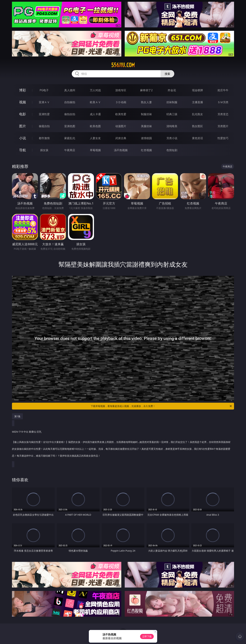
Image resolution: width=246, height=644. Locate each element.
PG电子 (44, 90)
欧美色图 (95, 126)
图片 (23, 126)
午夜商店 (70, 150)
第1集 (17, 416)
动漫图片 (121, 126)
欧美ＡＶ (95, 102)
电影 (23, 114)
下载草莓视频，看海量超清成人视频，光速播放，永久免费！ (162, 406)
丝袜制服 (172, 102)
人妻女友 (95, 138)
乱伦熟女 (197, 114)
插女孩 (44, 150)
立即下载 (147, 636)
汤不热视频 (121, 150)
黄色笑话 (197, 138)
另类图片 (223, 126)
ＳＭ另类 (223, 102)
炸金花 (172, 90)
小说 (23, 138)
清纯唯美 (172, 126)
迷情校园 (146, 138)
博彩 (23, 90)
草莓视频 (95, 150)
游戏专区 (121, 90)
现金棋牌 (197, 90)
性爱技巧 (223, 138)
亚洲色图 (70, 126)
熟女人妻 (146, 102)
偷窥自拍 (44, 126)
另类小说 (172, 138)
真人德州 (70, 90)
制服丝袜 (146, 114)
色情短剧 (172, 150)
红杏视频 (146, 150)
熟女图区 (197, 126)
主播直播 (197, 102)
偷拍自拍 (70, 114)
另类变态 (223, 114)
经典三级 (172, 114)
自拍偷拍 (70, 102)
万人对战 (95, 90)
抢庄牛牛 (223, 90)
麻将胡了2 (146, 90)
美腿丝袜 (146, 126)
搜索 (167, 74)
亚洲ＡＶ (44, 102)
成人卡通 (95, 114)
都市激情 (44, 138)
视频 (23, 102)
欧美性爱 (121, 114)
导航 (23, 150)
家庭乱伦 (70, 138)
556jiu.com (123, 65)
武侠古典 (121, 138)
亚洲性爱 (44, 114)
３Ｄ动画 (121, 102)
